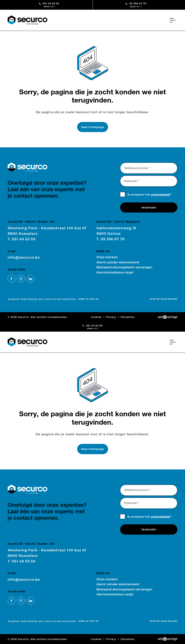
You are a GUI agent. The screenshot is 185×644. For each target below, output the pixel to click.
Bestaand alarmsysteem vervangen (124, 267)
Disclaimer (128, 317)
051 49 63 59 (49, 5)
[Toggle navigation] (174, 20)
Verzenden (149, 207)
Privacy (111, 317)
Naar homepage (93, 127)
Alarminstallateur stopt (115, 272)
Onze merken (107, 257)
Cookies (96, 317)
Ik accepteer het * (150, 194)
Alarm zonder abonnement (118, 262)
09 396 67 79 (136, 5)
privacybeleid (160, 194)
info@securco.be (24, 257)
